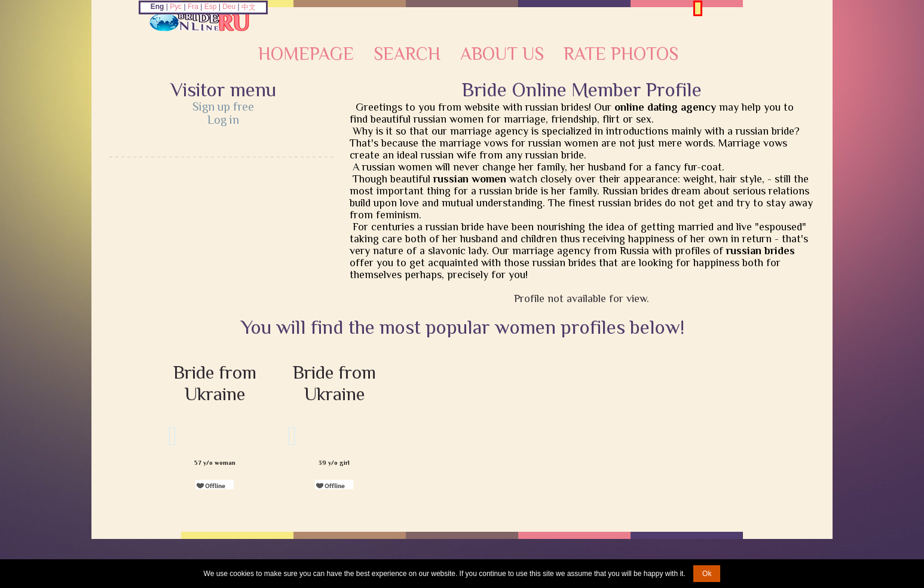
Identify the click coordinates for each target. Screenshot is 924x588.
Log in (223, 120)
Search (407, 54)
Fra (193, 7)
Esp (211, 7)
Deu (229, 7)
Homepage (306, 54)
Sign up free (223, 106)
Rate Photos (621, 54)
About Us (502, 54)
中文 (249, 7)
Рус (176, 7)
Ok (707, 574)
